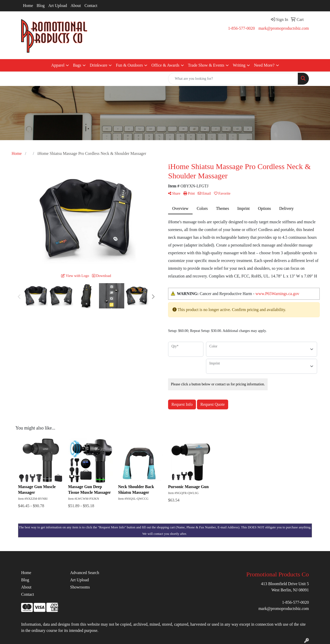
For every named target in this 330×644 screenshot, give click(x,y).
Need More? (264, 65)
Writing (239, 65)
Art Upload (57, 6)
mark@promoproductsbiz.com (284, 28)
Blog (41, 6)
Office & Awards (165, 65)
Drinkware (98, 65)
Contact (91, 6)
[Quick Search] (233, 79)
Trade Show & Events (206, 65)
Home (28, 6)
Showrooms (80, 587)
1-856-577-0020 (241, 28)
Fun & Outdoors (129, 65)
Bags (77, 65)
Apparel (58, 65)
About (76, 6)
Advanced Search (85, 573)
